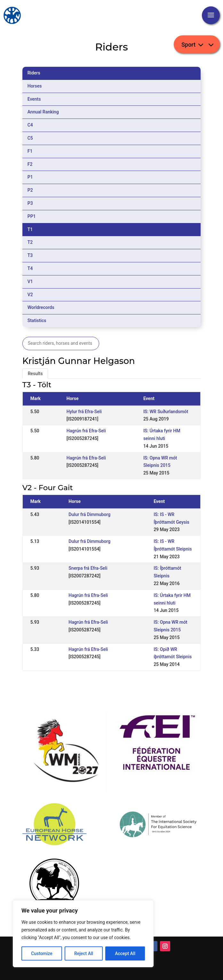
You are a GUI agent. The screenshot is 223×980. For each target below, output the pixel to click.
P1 (30, 177)
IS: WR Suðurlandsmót (166, 412)
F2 (30, 164)
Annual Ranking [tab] (43, 112)
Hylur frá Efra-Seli (84, 412)
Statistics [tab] (37, 320)
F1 (30, 151)
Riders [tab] (34, 73)
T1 (30, 229)
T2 (30, 242)
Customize (42, 953)
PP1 (32, 216)
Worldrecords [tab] (41, 307)
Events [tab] (34, 99)
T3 (30, 255)
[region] (83, 934)
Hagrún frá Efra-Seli (86, 431)
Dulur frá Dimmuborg (89, 514)
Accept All (125, 953)
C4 (30, 125)
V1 (30, 282)
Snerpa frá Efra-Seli (88, 568)
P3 (30, 203)
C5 (30, 138)
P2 (30, 190)
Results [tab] (35, 374)
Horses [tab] (35, 86)
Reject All (84, 953)
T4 (30, 268)
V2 (30, 295)
